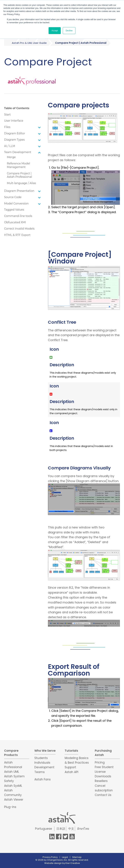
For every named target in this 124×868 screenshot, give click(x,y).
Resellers (101, 781)
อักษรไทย (83, 829)
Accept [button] (55, 31)
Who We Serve (45, 751)
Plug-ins (10, 807)
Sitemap (77, 857)
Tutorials (71, 751)
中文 (71, 829)
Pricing (100, 762)
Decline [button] (69, 31)
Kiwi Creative (73, 863)
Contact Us (103, 795)
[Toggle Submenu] (39, 127)
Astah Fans (43, 779)
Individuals (42, 763)
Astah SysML (13, 786)
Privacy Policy (50, 857)
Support (70, 767)
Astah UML (12, 772)
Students (41, 758)
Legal (65, 857)
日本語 (61, 829)
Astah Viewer (14, 800)
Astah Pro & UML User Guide (29, 43)
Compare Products (11, 753)
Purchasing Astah (103, 753)
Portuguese (44, 829)
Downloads (103, 776)
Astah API (71, 772)
